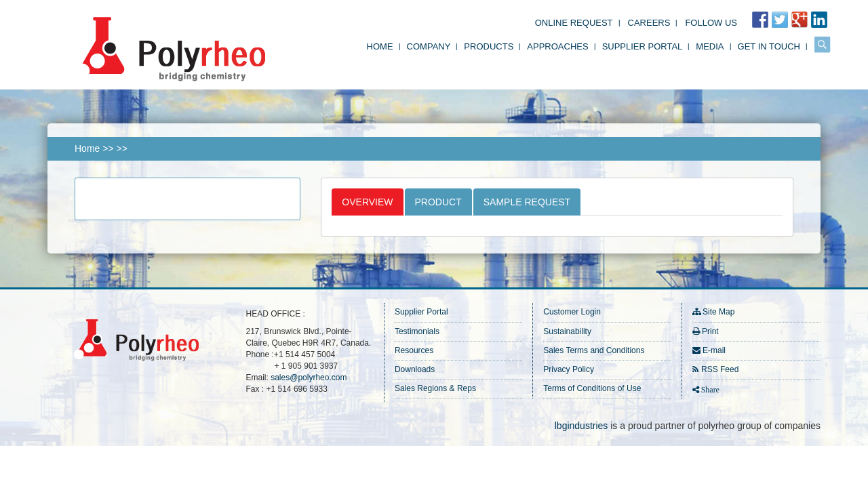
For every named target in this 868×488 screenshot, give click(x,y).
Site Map (718, 312)
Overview (367, 202)
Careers (649, 23)
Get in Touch (769, 46)
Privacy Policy (569, 369)
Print (710, 331)
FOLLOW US (711, 23)
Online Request (574, 23)
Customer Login (572, 312)
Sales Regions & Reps (435, 388)
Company (429, 46)
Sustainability (567, 331)
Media (710, 46)
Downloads (415, 369)
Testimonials (417, 331)
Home (380, 46)
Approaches (557, 46)
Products (489, 46)
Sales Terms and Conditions (594, 350)
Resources (414, 350)
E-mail (714, 350)
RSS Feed (720, 369)
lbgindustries (581, 426)
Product (438, 202)
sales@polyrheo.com (309, 378)
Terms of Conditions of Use (592, 388)
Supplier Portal (643, 46)
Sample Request (527, 202)
